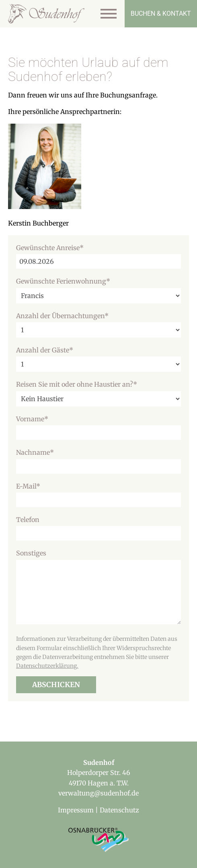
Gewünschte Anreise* (50, 248)
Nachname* (35, 452)
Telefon (28, 520)
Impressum (76, 810)
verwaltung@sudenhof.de (98, 793)
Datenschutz (119, 810)
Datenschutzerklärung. (47, 666)
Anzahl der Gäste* (45, 350)
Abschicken (56, 685)
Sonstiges (31, 553)
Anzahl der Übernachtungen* (62, 316)
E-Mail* (28, 486)
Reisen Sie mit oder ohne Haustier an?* (77, 384)
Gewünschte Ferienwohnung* (63, 281)
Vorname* (32, 419)
